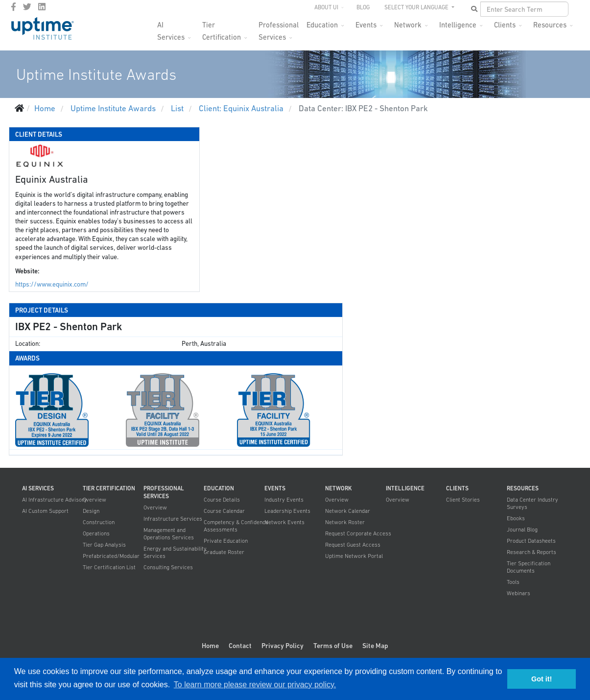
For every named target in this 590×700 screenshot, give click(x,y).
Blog (363, 7)
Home (210, 646)
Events (366, 25)
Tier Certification (222, 28)
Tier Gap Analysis (104, 545)
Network (408, 25)
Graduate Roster (224, 552)
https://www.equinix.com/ (52, 284)
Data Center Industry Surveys (532, 503)
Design (91, 511)
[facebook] (13, 7)
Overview (94, 500)
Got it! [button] (542, 679)
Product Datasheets (531, 541)
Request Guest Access (353, 545)
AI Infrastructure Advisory (55, 500)
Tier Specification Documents (529, 567)
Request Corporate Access (358, 533)
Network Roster (345, 522)
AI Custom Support (45, 511)
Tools (513, 582)
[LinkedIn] (42, 7)
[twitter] (27, 7)
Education (322, 25)
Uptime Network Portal (354, 556)
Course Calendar (224, 511)
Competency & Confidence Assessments (236, 526)
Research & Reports (531, 552)
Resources (550, 25)
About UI (326, 7)
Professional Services (279, 28)
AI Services (171, 28)
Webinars (519, 593)
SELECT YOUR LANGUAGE (417, 7)
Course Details (222, 500)
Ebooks (516, 518)
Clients (505, 25)
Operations (96, 533)
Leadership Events (287, 511)
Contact (240, 646)
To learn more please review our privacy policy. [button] (255, 685)
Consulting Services (168, 567)
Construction (99, 522)
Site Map (375, 646)
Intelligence (458, 25)
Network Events (284, 522)
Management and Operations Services (169, 534)
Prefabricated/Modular (111, 556)
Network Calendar (348, 511)
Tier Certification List (109, 567)
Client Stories (463, 500)
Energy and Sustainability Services (175, 552)
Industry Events (284, 500)
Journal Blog (522, 530)
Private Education (226, 541)
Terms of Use (333, 646)
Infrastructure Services (173, 519)
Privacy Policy (283, 646)
